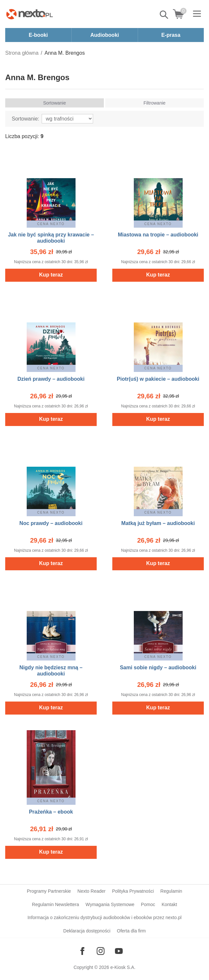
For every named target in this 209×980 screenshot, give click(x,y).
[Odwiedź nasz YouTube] (119, 951)
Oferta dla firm (131, 931)
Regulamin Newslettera (56, 904)
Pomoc (148, 904)
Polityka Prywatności (133, 891)
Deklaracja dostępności (87, 931)
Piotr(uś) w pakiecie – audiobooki (158, 379)
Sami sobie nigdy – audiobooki (158, 668)
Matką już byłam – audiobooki (158, 523)
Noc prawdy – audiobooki (51, 523)
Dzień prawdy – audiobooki (51, 379)
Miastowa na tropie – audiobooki (158, 235)
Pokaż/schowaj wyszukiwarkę (164, 15)
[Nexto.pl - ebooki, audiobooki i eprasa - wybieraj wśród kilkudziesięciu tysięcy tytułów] (30, 14)
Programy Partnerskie (49, 891)
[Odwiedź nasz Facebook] (82, 951)
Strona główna (22, 53)
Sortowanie (54, 103)
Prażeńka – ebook (51, 812)
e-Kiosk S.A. (123, 967)
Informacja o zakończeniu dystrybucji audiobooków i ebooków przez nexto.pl (104, 917)
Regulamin (171, 891)
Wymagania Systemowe (110, 904)
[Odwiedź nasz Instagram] (101, 951)
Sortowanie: (26, 119)
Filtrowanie (155, 103)
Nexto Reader (91, 891)
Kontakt (169, 904)
